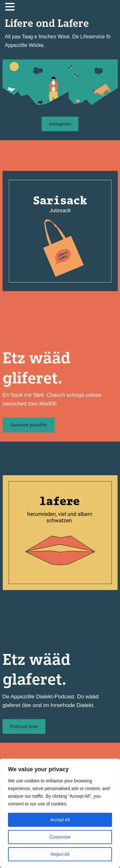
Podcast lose (24, 726)
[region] (60, 813)
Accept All (60, 820)
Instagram (60, 124)
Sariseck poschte (29, 425)
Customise (60, 837)
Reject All (60, 854)
